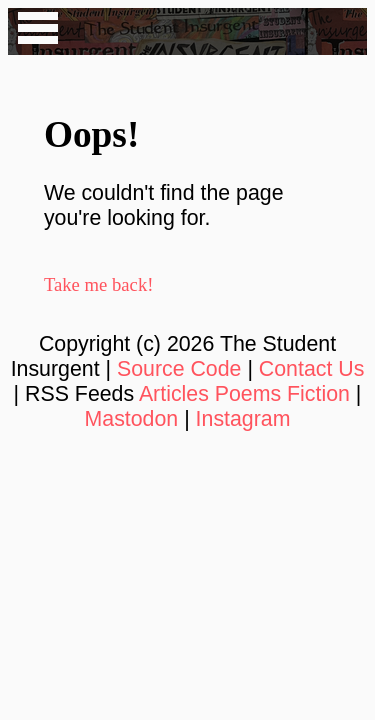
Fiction (318, 394)
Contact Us (312, 369)
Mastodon (132, 419)
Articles (174, 394)
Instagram (243, 419)
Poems (248, 394)
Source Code (179, 369)
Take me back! (99, 284)
